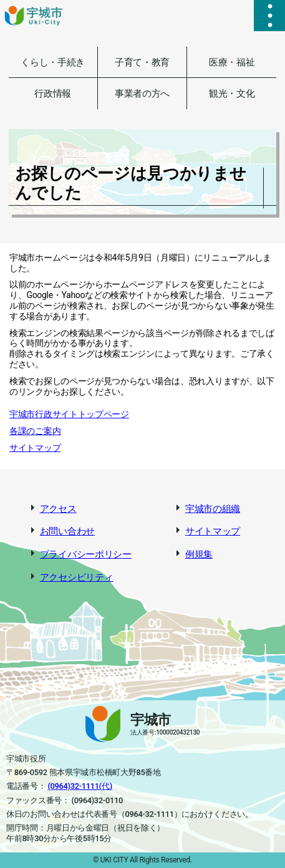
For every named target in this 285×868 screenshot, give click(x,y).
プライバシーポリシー (86, 554)
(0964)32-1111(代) (80, 786)
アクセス (58, 509)
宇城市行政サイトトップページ (69, 414)
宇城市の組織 (213, 509)
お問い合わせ (67, 531)
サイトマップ (35, 448)
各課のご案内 (35, 431)
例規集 (199, 554)
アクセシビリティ (77, 577)
